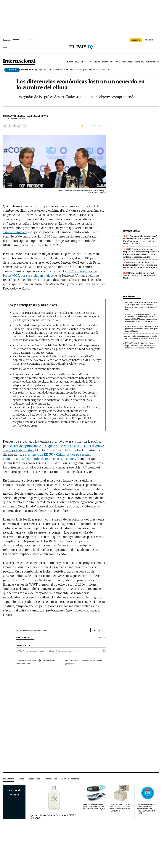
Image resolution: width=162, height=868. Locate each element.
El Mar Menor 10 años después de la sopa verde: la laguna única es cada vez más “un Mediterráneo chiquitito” (141, 345)
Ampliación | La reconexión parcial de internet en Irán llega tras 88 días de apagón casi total (66, 70)
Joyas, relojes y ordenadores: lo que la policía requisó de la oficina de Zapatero (142, 337)
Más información (24, 664)
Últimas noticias (152, 62)
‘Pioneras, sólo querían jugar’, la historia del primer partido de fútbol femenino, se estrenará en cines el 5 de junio (140, 240)
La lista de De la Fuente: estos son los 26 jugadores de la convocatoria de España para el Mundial (142, 329)
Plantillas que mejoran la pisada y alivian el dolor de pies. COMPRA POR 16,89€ (94, 807)
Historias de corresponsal (133, 62)
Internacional (19, 61)
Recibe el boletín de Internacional (34, 631)
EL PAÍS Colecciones (70, 779)
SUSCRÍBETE (136, 40)
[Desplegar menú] (5, 47)
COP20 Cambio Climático (27, 651)
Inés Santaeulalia (14, 116)
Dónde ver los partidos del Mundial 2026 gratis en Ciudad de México (139, 276)
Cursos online (34, 779)
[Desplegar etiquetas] (104, 651)
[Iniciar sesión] (151, 40)
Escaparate (8, 779)
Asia (112, 62)
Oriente (105, 62)
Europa (70, 62)
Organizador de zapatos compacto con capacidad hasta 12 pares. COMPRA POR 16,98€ (120, 808)
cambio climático (15, 232)
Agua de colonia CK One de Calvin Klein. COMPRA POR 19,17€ (53, 817)
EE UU (77, 62)
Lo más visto (129, 297)
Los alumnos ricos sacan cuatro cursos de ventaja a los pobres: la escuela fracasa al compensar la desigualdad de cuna (142, 306)
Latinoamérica (94, 62)
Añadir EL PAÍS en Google (95, 126)
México (84, 62)
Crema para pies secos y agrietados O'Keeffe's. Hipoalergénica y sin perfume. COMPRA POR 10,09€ (146, 809)
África (118, 62)
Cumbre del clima (47, 651)
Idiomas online (50, 779)
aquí (73, 664)
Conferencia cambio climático (68, 651)
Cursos (21, 779)
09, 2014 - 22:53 (16, 119)
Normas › (102, 638)
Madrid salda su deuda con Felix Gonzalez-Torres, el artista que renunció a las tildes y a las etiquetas (140, 265)
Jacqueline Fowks (38, 116)
